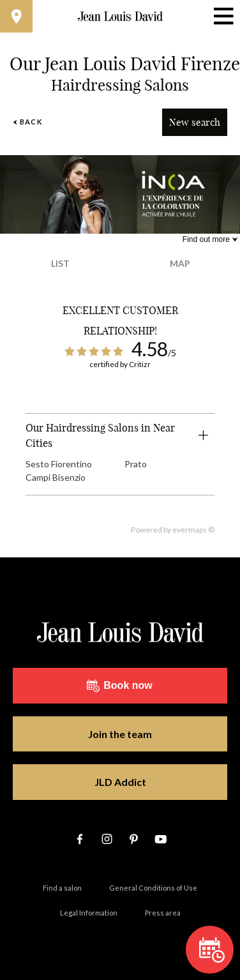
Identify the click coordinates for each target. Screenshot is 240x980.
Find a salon (62, 888)
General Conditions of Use (153, 888)
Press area (163, 913)
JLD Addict (120, 782)
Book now (119, 686)
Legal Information (89, 913)
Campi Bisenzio (56, 477)
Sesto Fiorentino (59, 464)
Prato (136, 464)
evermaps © (193, 530)
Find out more (206, 239)
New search (195, 122)
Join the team (120, 734)
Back (27, 122)
